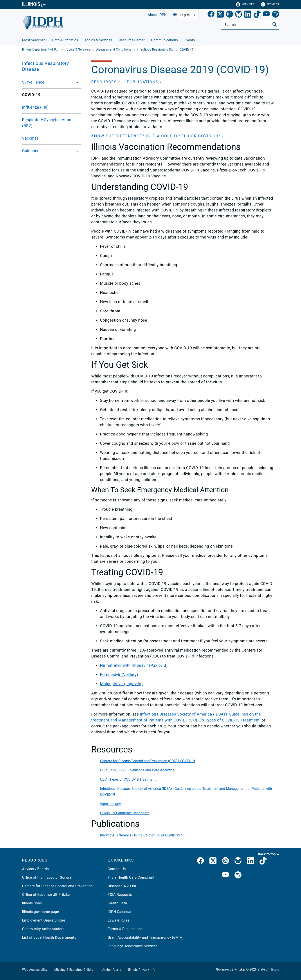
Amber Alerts (112, 970)
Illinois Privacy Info (142, 970)
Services (270, 4)
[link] (211, 15)
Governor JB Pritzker (231, 969)
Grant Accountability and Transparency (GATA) (146, 937)
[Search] (250, 25)
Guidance (31, 151)
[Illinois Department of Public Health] (41, 50)
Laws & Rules (119, 920)
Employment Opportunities (44, 920)
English (185, 15)
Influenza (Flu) (35, 107)
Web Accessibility (35, 970)
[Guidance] (76, 151)
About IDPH (157, 15)
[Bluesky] (239, 15)
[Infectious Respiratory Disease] (156, 50)
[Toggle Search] (275, 24)
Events (190, 40)
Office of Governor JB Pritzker (47, 895)
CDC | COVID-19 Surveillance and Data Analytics (137, 770)
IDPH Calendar (120, 912)
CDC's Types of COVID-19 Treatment (226, 720)
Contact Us (117, 869)
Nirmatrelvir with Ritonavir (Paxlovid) (134, 665)
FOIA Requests (120, 895)
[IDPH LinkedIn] (251, 862)
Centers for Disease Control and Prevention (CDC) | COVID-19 (148, 761)
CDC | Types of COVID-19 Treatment (128, 779)
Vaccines (31, 138)
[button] (106, 82)
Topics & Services (98, 40)
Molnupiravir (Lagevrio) (122, 684)
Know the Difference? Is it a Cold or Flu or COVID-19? (141, 835)
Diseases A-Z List (122, 886)
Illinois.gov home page (41, 912)
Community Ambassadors (43, 929)
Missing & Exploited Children (75, 970)
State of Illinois (268, 969)
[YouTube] (266, 15)
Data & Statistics (65, 40)
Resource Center (132, 40)
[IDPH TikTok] (263, 862)
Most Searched (34, 40)
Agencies (245, 4)
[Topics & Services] (78, 50)
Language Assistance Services (133, 946)
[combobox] (188, 15)
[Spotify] (276, 15)
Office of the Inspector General (47, 877)
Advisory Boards (36, 869)
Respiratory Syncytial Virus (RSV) (47, 123)
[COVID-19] (187, 50)
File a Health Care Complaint (131, 877)
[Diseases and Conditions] (114, 50)
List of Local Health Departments (49, 937)
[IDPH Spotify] (238, 875)
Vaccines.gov (111, 804)
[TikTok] (257, 15)
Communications (164, 40)
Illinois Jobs (32, 903)
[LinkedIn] (248, 15)
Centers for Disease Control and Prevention (58, 886)
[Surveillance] (76, 82)
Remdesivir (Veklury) (119, 675)
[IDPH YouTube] (225, 875)
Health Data (117, 903)
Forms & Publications (125, 929)
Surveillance (33, 82)
